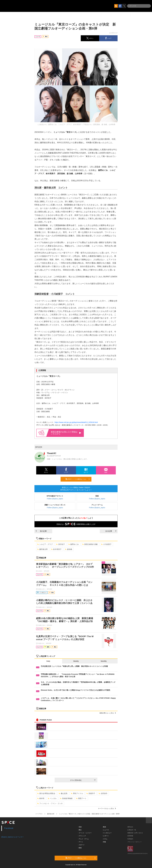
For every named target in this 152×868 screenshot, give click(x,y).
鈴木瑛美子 (56, 549)
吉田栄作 (103, 793)
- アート (80, 842)
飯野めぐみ (74, 544)
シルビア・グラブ (45, 544)
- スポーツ (81, 845)
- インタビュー (107, 833)
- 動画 (104, 827)
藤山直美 (63, 793)
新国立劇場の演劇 (90, 544)
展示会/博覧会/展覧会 (46, 793)
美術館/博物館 (66, 798)
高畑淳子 (91, 793)
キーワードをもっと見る (107, 809)
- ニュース (106, 830)
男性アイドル (77, 793)
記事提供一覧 (132, 830)
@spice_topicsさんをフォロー (13, 837)
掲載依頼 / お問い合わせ (135, 833)
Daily (48, 661)
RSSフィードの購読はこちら (78, 479)
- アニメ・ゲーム (83, 839)
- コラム (105, 839)
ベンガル (52, 798)
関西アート (81, 798)
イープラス (39, 814)
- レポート (106, 836)
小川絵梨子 (106, 544)
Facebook (9, 828)
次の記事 (111, 531)
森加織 (69, 549)
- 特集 (104, 842)
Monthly (104, 661)
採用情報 (130, 836)
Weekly (76, 661)
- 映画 (80, 848)
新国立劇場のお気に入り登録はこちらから (66, 433)
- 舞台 (80, 830)
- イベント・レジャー (85, 833)
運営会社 (130, 827)
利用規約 (130, 839)
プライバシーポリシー (135, 842)
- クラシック (82, 836)
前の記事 (41, 531)
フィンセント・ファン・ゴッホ (50, 803)
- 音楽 (80, 827)
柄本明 (41, 798)
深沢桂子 (61, 544)
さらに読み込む (83, 780)
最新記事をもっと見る (108, 713)
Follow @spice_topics (55, 499)
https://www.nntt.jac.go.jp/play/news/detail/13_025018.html (76, 422)
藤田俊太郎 (42, 549)
